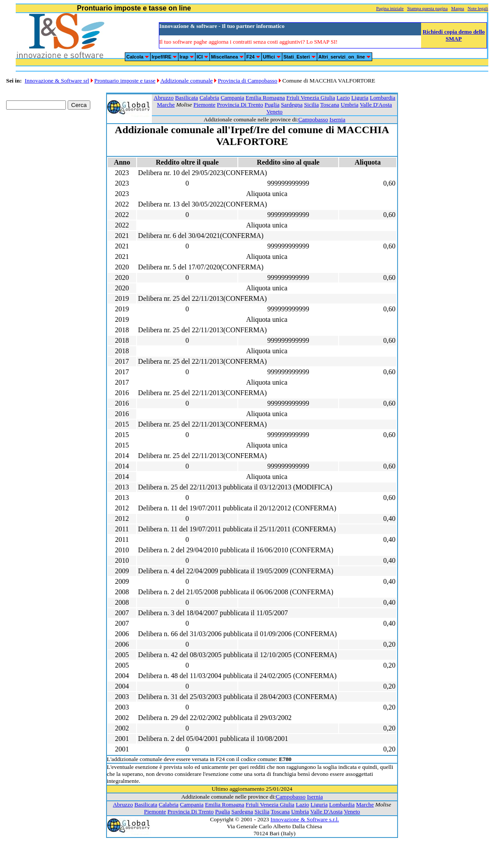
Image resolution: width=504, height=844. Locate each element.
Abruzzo (164, 98)
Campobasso (313, 119)
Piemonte (204, 105)
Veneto (274, 112)
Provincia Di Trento (240, 105)
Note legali (478, 9)
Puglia (272, 105)
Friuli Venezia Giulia (311, 98)
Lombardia (382, 98)
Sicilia (312, 105)
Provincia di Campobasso (247, 81)
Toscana (330, 105)
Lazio (343, 98)
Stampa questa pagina (427, 9)
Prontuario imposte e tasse (125, 81)
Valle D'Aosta (376, 105)
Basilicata (187, 98)
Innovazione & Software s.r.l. (305, 819)
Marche (166, 105)
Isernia (337, 119)
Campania (233, 98)
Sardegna (292, 105)
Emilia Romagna (265, 98)
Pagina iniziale (390, 9)
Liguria (360, 98)
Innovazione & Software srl (57, 81)
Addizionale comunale (186, 81)
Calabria (209, 98)
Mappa (458, 9)
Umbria (350, 105)
